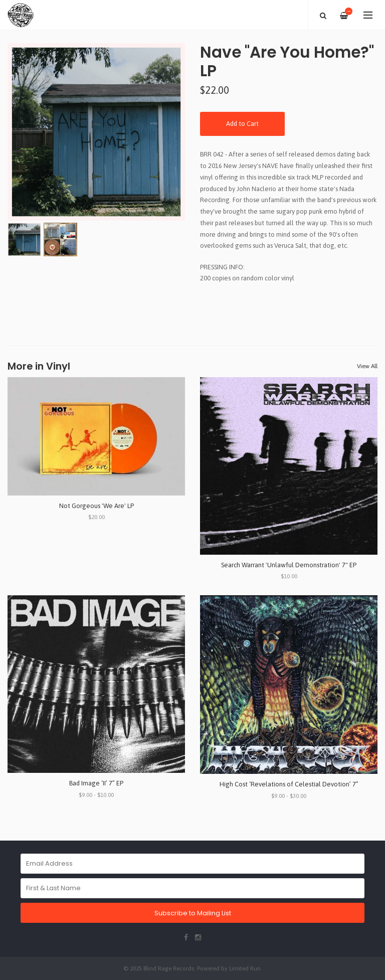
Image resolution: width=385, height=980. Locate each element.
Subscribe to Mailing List (193, 913)
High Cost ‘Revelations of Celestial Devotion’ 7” (289, 784)
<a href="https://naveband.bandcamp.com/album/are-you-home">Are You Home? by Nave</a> (289, 305)
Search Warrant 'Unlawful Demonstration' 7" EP (289, 565)
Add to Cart (242, 124)
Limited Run (245, 968)
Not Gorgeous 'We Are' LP (97, 506)
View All (367, 366)
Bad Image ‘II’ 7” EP (96, 783)
